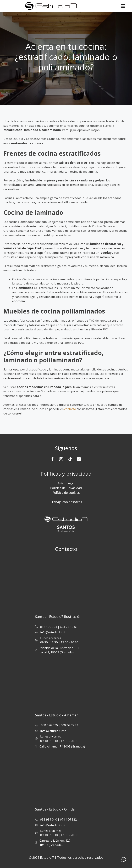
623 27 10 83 (69, 627)
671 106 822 (68, 819)
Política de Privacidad (66, 488)
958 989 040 (49, 819)
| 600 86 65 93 (68, 725)
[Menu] (125, 6)
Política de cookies (66, 493)
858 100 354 (49, 627)
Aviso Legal (66, 483)
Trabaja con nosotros (66, 502)
